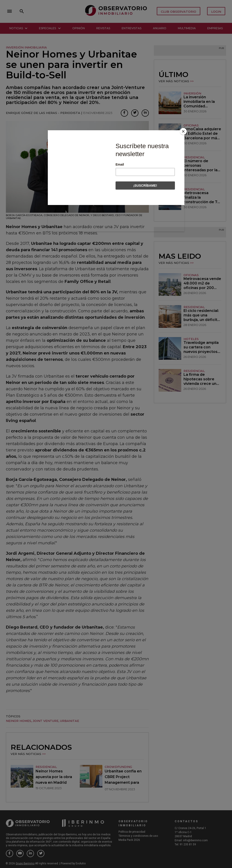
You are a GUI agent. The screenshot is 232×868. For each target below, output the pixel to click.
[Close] (183, 131)
